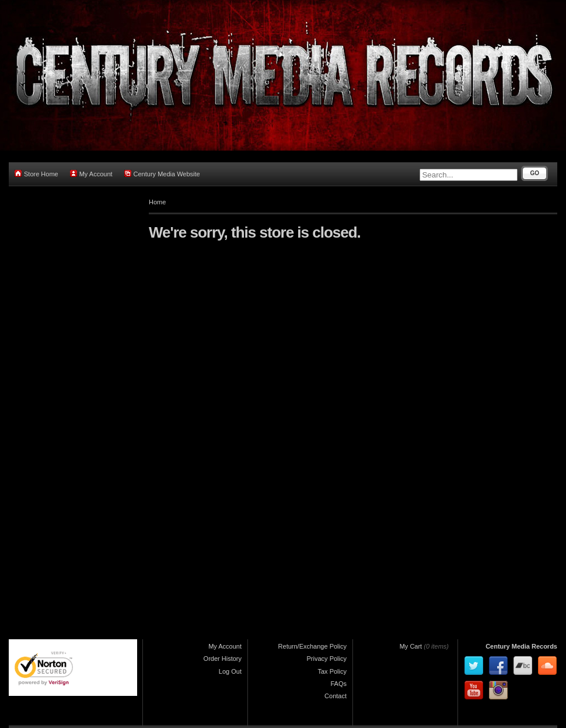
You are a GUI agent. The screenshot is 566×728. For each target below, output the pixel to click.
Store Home (36, 174)
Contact (336, 696)
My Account (91, 174)
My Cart (411, 646)
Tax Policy (332, 671)
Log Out (230, 671)
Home (157, 202)
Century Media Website (162, 174)
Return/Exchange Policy (312, 646)
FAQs (338, 684)
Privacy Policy (327, 659)
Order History (223, 659)
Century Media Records (521, 646)
